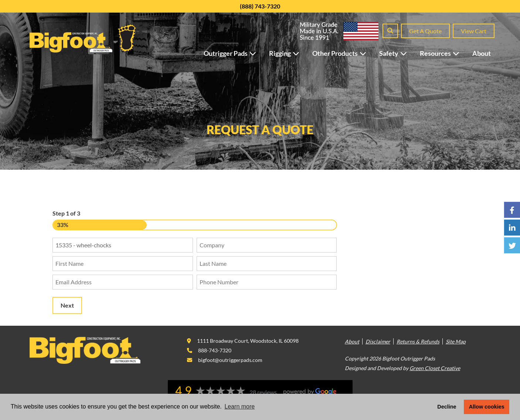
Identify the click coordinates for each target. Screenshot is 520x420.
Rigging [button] (288, 53)
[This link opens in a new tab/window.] (243, 341)
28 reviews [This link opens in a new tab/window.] (263, 392)
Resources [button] (443, 53)
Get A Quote (425, 31)
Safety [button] (397, 53)
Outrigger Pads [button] (234, 53)
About (482, 53)
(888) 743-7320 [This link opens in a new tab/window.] (260, 6)
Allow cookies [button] (487, 407)
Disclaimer (378, 341)
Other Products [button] (343, 53)
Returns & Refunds (418, 341)
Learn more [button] (239, 407)
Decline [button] (447, 407)
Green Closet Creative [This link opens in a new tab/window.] (435, 368)
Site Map (456, 341)
